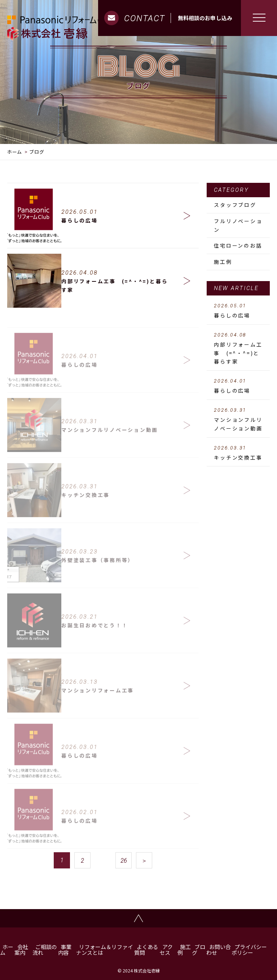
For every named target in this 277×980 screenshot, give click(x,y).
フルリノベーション (238, 225)
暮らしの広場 (238, 311)
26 (124, 861)
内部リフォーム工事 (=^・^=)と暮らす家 (238, 349)
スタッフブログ (235, 205)
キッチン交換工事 (238, 453)
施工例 (223, 262)
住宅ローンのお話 (238, 245)
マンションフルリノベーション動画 (238, 420)
